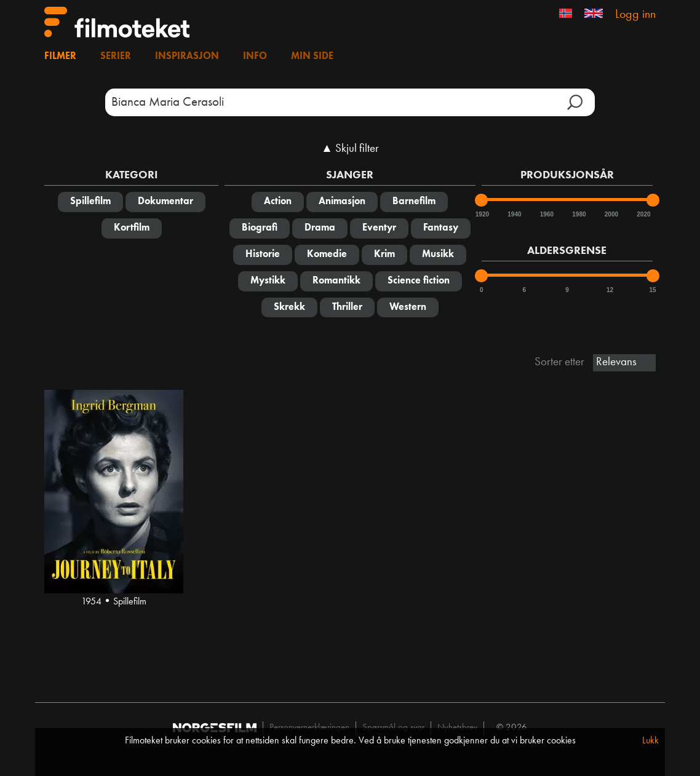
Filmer (60, 57)
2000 (611, 214)
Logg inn (635, 15)
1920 (482, 214)
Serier (116, 57)
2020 (643, 214)
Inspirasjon (187, 57)
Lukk (650, 741)
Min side (312, 57)
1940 (514, 214)
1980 (578, 214)
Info (255, 57)
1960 (546, 214)
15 (653, 290)
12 (610, 290)
